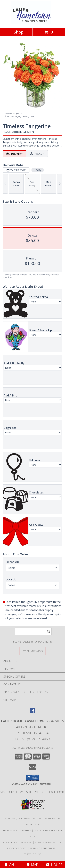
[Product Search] (33, 631)
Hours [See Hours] (54, 865)
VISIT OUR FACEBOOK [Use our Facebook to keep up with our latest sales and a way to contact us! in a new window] (50, 792)
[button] (33, 778)
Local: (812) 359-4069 (32, 739)
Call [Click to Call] (11, 865)
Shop (16, 32)
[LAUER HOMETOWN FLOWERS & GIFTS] (33, 23)
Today (38, 170)
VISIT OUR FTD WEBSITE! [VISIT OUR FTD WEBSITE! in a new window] (17, 792)
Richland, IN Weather (17, 830)
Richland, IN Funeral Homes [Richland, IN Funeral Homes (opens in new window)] (23, 818)
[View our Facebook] (32, 712)
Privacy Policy (17, 848)
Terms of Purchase (43, 848)
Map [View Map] (32, 865)
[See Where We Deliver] (32, 651)
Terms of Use (32, 854)
